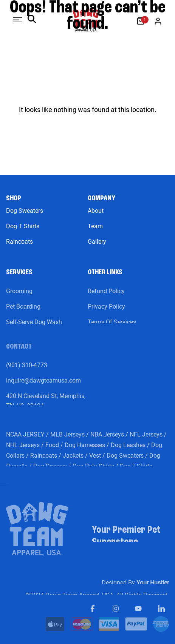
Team (95, 226)
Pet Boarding (23, 311)
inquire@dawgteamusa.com (43, 385)
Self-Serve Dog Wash (34, 326)
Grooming (19, 295)
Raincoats (19, 242)
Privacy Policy (106, 311)
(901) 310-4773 (27, 369)
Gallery (97, 242)
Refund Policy (106, 295)
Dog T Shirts (23, 226)
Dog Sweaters (25, 211)
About (96, 211)
